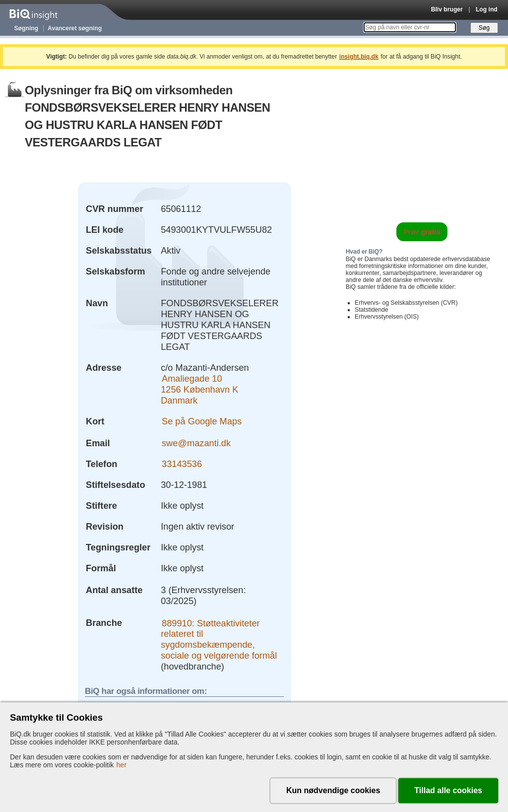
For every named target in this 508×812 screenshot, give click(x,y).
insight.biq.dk (359, 57)
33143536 (182, 464)
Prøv (422, 232)
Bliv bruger (447, 9)
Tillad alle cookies (448, 790)
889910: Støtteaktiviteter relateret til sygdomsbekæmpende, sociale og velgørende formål (219, 639)
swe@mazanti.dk (196, 443)
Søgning (27, 28)
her (122, 765)
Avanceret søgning (75, 28)
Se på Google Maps (202, 421)
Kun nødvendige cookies (333, 790)
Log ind (487, 9)
